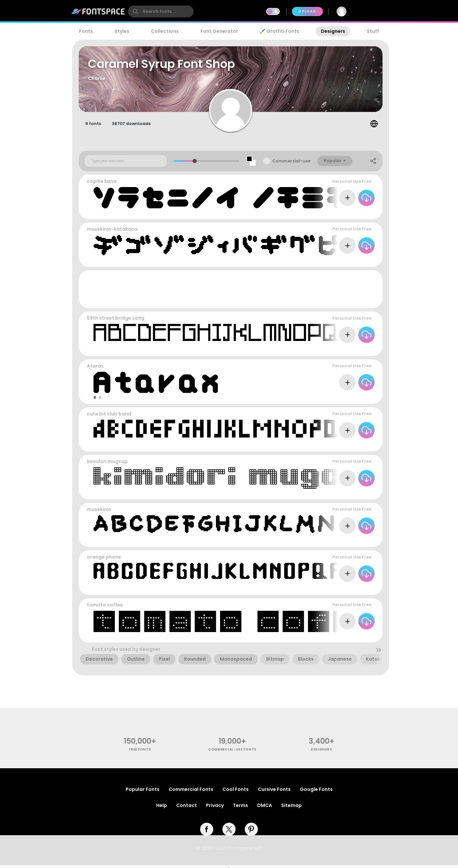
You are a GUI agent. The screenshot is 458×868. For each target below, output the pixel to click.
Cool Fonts (236, 792)
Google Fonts (316, 792)
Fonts (86, 31)
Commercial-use (291, 164)
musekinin (99, 512)
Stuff (373, 31)
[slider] (195, 164)
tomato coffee (105, 608)
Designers (333, 31)
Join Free (371, 11)
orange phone (104, 560)
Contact (187, 808)
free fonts (140, 752)
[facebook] (207, 832)
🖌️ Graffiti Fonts (280, 31)
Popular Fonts (143, 792)
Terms (240, 808)
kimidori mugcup (107, 464)
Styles (122, 31)
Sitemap (291, 808)
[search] (161, 11)
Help (162, 808)
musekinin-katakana (112, 232)
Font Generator (219, 31)
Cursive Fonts (274, 792)
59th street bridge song (116, 321)
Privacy (215, 808)
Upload (307, 11)
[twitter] (229, 832)
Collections (165, 31)
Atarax (95, 369)
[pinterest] (251, 832)
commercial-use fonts (232, 752)
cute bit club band (109, 416)
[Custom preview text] (126, 164)
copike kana (102, 184)
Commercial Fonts (191, 792)
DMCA (265, 808)
